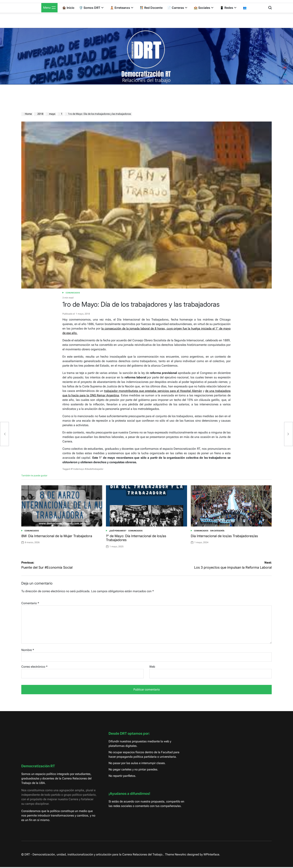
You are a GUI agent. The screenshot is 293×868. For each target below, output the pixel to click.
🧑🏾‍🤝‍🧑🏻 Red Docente (151, 8)
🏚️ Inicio (68, 8)
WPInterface (211, 854)
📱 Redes (228, 8)
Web (152, 667)
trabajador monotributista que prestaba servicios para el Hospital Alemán (153, 391)
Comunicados (73, 293)
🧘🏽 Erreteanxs (122, 8)
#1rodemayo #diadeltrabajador (87, 469)
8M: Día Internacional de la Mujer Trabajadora (57, 536)
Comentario (30, 603)
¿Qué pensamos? (118, 531)
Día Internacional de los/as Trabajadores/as (224, 536)
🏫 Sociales (204, 8)
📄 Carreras (177, 8)
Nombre (28, 650)
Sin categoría (217, 531)
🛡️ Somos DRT (91, 8)
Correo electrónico (34, 667)
